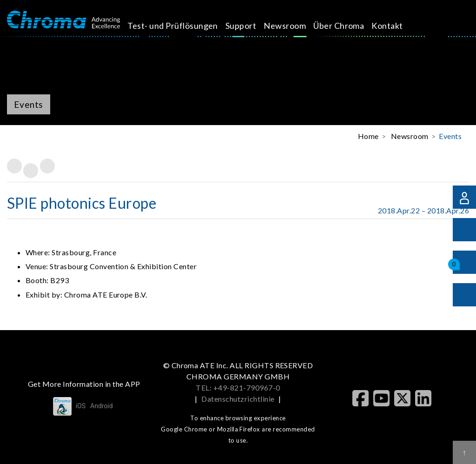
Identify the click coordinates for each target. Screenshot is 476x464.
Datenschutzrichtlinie (238, 399)
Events (450, 136)
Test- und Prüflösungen (164, 32)
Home (368, 136)
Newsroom (271, 26)
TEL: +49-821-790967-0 (238, 388)
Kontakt (359, 26)
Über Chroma (315, 32)
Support (227, 26)
